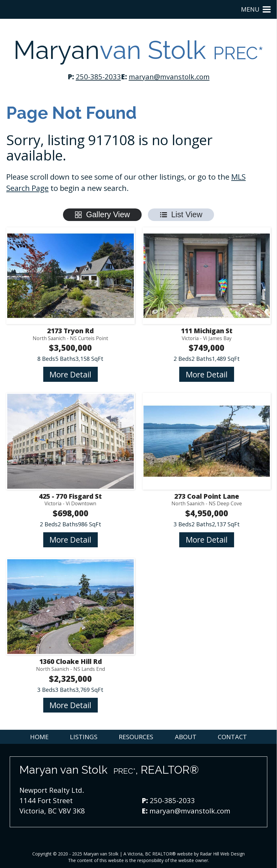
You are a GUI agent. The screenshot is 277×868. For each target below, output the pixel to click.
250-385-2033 (98, 76)
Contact (232, 737)
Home (39, 737)
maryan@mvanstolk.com (169, 76)
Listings (84, 737)
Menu (256, 9)
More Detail (70, 374)
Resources (136, 737)
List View (187, 214)
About (186, 737)
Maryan (138, 50)
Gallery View (108, 214)
